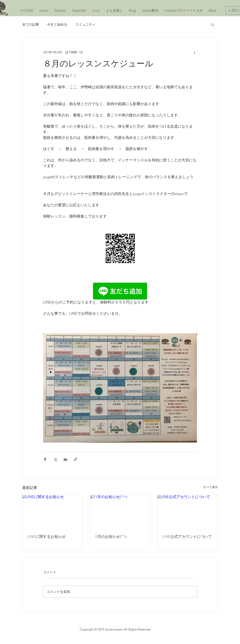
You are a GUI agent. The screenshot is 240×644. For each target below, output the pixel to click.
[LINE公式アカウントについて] (187, 512)
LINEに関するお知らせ (46, 537)
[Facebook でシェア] (45, 459)
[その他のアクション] (194, 52)
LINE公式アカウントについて (187, 537)
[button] (212, 25)
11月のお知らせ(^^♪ (111, 537)
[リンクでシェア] (76, 459)
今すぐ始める (57, 24)
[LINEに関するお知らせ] (53, 512)
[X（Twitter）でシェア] (55, 459)
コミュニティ (85, 24)
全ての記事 (31, 24)
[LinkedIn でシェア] (65, 459)
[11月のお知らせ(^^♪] (120, 512)
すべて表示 (210, 487)
